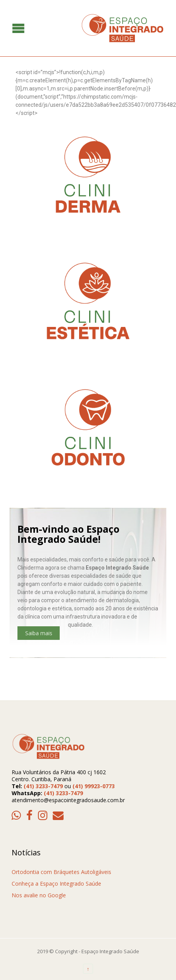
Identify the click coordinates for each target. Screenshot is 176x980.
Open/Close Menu (7, 28)
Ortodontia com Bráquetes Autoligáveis (61, 872)
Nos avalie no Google (39, 895)
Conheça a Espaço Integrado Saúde (56, 884)
